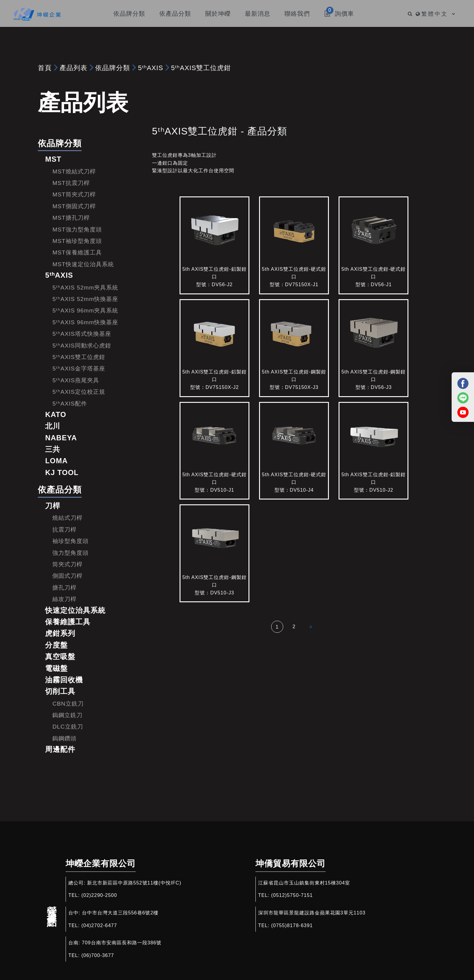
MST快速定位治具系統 (83, 264)
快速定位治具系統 (75, 610)
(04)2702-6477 (99, 925)
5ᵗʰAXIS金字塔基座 (79, 369)
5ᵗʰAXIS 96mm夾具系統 (85, 310)
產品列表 (73, 68)
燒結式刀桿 (67, 518)
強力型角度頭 (70, 553)
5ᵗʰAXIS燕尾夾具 (76, 380)
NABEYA (61, 438)
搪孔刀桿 (64, 588)
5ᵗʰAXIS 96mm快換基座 (85, 322)
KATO (56, 414)
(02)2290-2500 (99, 895)
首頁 (45, 68)
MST (53, 159)
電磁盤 (56, 668)
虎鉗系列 (60, 633)
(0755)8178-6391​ (292, 925)
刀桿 (53, 506)
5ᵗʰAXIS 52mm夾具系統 (85, 288)
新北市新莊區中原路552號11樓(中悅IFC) (134, 883)
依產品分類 (60, 490)
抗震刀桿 (64, 530)
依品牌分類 (113, 68)
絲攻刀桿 (64, 599)
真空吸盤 (60, 657)
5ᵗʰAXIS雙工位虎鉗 (201, 68)
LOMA (56, 461)
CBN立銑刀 (68, 704)
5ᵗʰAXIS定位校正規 (79, 392)
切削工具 (60, 691)
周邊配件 (60, 749)
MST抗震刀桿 (71, 183)
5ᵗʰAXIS (150, 68)
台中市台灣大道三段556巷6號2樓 (120, 913)
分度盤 (56, 645)
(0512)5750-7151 (292, 895)
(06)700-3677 (98, 955)
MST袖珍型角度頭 (77, 241)
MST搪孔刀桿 (71, 218)
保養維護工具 (68, 622)
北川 (53, 426)
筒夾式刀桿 (67, 564)
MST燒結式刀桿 (74, 171)
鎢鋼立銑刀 (67, 715)
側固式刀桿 (67, 576)
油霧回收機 (64, 680)
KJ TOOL (62, 472)
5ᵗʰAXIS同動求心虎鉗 (82, 346)
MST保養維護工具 (77, 252)
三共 (53, 449)
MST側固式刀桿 (74, 206)
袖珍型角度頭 (70, 541)
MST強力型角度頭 (77, 230)
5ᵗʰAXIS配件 (70, 404)
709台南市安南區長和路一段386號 (122, 943)
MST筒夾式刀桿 (74, 194)
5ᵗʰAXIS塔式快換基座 (82, 334)
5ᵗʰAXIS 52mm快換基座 (85, 299)
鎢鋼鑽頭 (64, 738)
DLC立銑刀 (68, 727)
